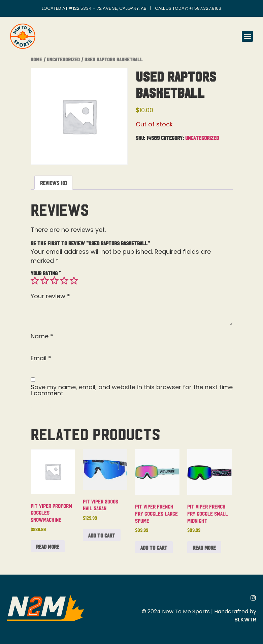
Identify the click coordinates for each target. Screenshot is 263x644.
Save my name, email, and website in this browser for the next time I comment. (132, 390)
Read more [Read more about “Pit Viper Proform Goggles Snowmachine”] (48, 546)
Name (42, 336)
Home (36, 59)
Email (41, 358)
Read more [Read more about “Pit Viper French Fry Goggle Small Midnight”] (204, 547)
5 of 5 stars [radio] (74, 281)
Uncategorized (63, 59)
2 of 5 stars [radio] (44, 281)
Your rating (46, 273)
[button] (247, 36)
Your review (50, 296)
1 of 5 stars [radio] (35, 281)
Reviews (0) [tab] (53, 183)
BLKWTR (245, 620)
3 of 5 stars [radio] (54, 281)
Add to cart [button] (102, 535)
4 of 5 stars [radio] (64, 281)
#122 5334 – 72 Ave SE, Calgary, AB (108, 8)
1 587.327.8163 (207, 8)
